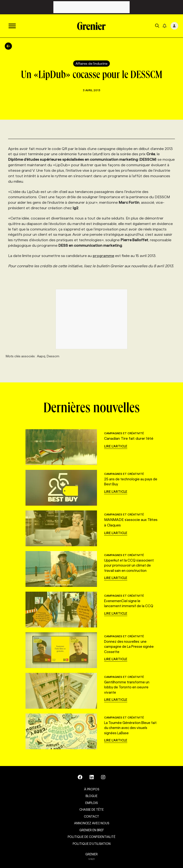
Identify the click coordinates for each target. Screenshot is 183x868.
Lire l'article (116, 446)
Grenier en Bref (92, 830)
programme (103, 256)
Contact (91, 816)
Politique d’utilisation (92, 844)
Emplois (91, 803)
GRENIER (91, 854)
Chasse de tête (91, 809)
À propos (92, 789)
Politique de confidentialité (91, 837)
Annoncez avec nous (92, 823)
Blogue (91, 796)
